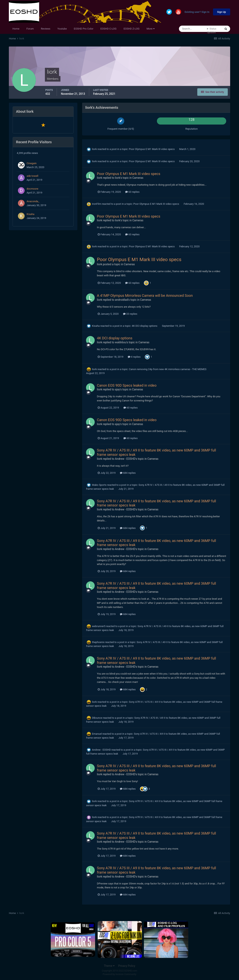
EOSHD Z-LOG (132, 29)
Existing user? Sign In (197, 12)
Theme (109, 966)
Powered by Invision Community (120, 974)
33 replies (130, 314)
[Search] (193, 29)
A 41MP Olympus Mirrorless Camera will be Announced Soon (145, 295)
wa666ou (121, 342)
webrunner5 (99, 626)
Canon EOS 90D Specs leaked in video (127, 385)
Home (16, 29)
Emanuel (97, 734)
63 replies (132, 192)
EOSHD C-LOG (108, 29)
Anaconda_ (33, 201)
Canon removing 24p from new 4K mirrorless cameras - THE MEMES (168, 369)
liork (94, 149)
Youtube (62, 29)
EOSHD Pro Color (84, 29)
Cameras (138, 178)
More (150, 29)
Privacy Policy (127, 966)
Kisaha (30, 214)
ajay (117, 389)
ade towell (32, 176)
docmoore (32, 189)
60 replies (131, 408)
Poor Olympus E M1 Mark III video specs (152, 149)
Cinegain (31, 163)
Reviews (46, 29)
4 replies (134, 357)
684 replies (128, 473)
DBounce (97, 718)
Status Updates (212, 31)
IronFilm (97, 204)
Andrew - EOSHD (125, 459)
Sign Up (222, 12)
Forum (30, 29)
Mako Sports (99, 485)
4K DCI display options (145, 326)
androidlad (121, 300)
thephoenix (98, 642)
